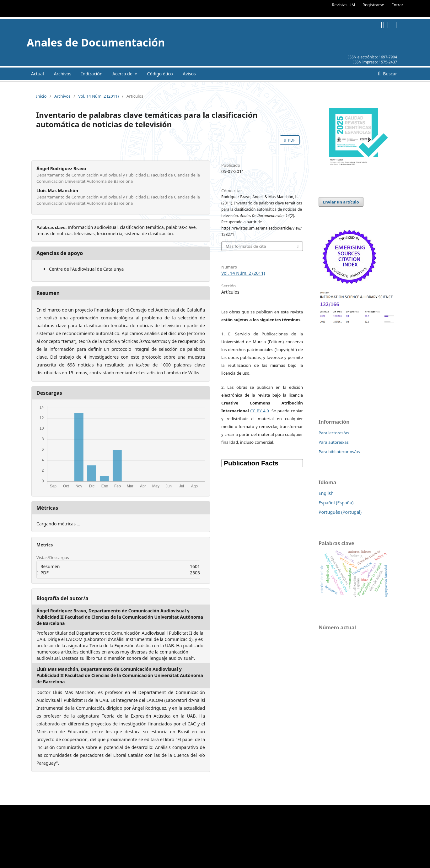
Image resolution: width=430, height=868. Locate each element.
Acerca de (123, 74)
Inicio (41, 96)
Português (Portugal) (340, 512)
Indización (92, 74)
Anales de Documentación (96, 42)
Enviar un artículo (341, 202)
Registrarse (373, 5)
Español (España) (336, 503)
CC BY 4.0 (259, 411)
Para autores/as (334, 442)
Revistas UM (343, 5)
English (326, 493)
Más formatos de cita (246, 246)
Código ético (160, 74)
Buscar (390, 74)
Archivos (62, 74)
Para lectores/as (334, 433)
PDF (291, 140)
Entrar (397, 5)
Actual (38, 74)
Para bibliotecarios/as (339, 452)
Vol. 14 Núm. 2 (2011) (98, 96)
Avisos (189, 74)
